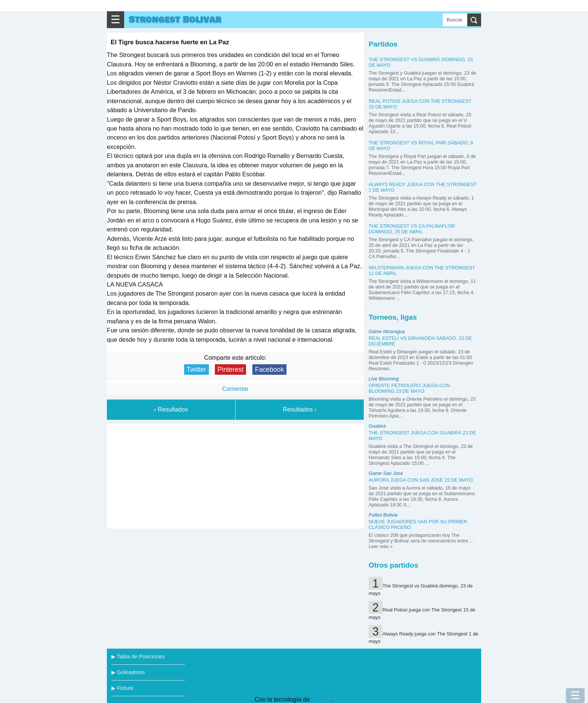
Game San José (386, 473)
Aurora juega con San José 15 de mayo (421, 480)
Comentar (235, 389)
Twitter (196, 370)
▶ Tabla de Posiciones (138, 656)
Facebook (269, 370)
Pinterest (230, 370)
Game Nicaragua (387, 331)
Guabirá (377, 426)
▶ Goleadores (128, 672)
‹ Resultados (171, 409)
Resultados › (300, 409)
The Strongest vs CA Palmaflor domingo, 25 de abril (412, 229)
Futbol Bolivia (383, 515)
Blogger (321, 699)
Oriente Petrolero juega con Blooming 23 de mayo (409, 388)
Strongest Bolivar (175, 20)
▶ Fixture (122, 688)
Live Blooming (384, 379)
